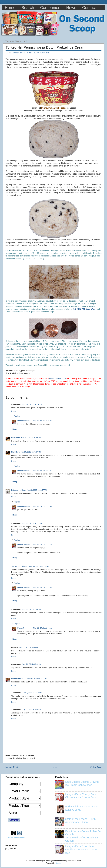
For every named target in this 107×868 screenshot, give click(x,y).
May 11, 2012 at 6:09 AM (43, 470)
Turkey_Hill (44, 53)
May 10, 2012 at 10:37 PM (31, 452)
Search (28, 8)
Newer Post (12, 767)
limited (23, 53)
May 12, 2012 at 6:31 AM (28, 647)
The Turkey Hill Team (20, 566)
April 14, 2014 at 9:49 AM (32, 664)
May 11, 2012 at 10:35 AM (32, 523)
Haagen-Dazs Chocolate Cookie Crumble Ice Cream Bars (81, 849)
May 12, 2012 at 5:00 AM (32, 609)
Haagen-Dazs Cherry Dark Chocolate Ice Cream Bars (81, 796)
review (36, 53)
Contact (89, 8)
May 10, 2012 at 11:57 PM (37, 490)
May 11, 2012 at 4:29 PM (43, 544)
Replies (17, 416)
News (71, 8)
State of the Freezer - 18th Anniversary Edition (80, 821)
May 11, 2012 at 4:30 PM (43, 421)
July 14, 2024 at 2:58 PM (32, 709)
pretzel (29, 53)
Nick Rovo (16, 438)
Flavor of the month (57, 379)
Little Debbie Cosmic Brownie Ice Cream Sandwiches (82, 783)
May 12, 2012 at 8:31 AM (43, 628)
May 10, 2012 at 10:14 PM (32, 404)
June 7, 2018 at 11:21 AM (32, 693)
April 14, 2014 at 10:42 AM (37, 678)
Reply (14, 411)
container (15, 53)
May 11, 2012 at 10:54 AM (39, 566)
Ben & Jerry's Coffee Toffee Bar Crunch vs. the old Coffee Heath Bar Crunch (83, 836)
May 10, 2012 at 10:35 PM (31, 438)
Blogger (59, 863)
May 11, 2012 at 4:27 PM (43, 587)
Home (10, 8)
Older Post (96, 767)
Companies (50, 8)
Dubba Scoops (23, 421)
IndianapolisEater (19, 490)
